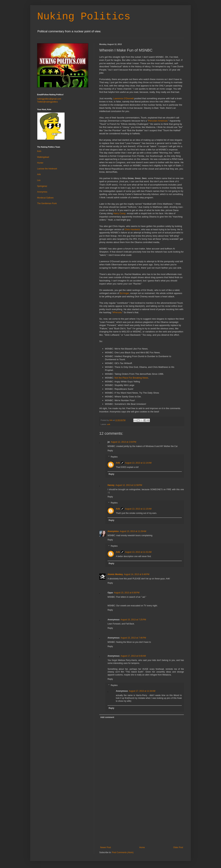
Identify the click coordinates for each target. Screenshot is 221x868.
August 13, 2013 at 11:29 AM (133, 531)
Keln (39, 151)
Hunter (40, 163)
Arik (118, 463)
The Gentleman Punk (47, 203)
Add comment (107, 717)
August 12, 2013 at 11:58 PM (129, 485)
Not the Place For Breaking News (131, 378)
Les (39, 180)
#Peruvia (117, 312)
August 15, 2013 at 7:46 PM (133, 638)
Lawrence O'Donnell (123, 98)
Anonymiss (113, 531)
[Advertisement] (142, 820)
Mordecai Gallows (45, 198)
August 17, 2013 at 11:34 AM (142, 691)
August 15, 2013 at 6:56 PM (127, 593)
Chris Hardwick (132, 229)
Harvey (111, 485)
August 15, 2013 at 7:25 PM (133, 620)
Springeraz (42, 186)
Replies (114, 457)
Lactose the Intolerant (47, 169)
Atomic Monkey (115, 574)
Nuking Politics (84, 17)
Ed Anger (124, 293)
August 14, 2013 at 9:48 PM (137, 574)
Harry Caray (120, 213)
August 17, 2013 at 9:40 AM (133, 656)
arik (109, 424)
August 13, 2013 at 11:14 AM (138, 463)
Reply (110, 451)
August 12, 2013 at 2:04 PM (124, 442)
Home (142, 847)
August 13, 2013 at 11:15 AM (138, 509)
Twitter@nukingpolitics (47, 102)
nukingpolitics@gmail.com (49, 99)
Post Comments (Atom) (123, 852)
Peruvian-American (158, 121)
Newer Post (105, 847)
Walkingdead (43, 157)
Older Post (178, 847)
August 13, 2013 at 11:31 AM (138, 552)
